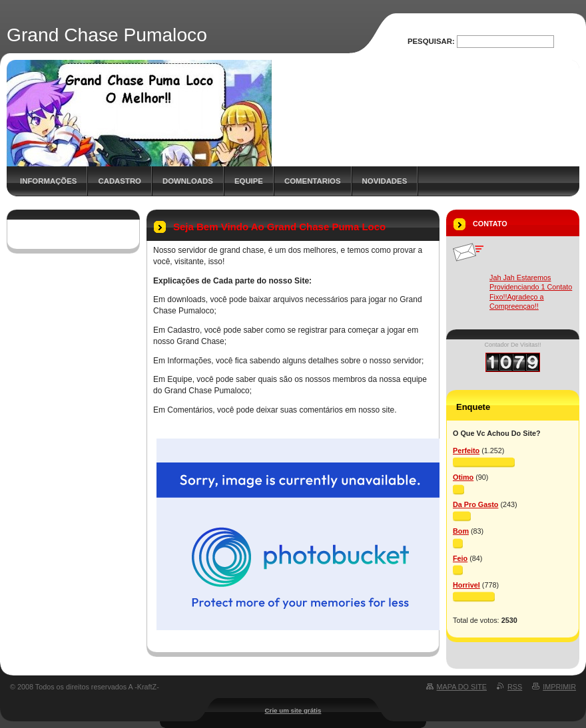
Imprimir (559, 687)
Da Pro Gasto (475, 504)
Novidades (385, 181)
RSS (515, 687)
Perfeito (466, 451)
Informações (48, 181)
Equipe (249, 181)
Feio (460, 558)
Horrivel (466, 585)
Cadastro (120, 181)
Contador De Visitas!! (513, 345)
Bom (461, 531)
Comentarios (313, 181)
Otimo (463, 477)
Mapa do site (462, 687)
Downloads (188, 181)
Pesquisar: (431, 41)
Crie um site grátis (293, 710)
